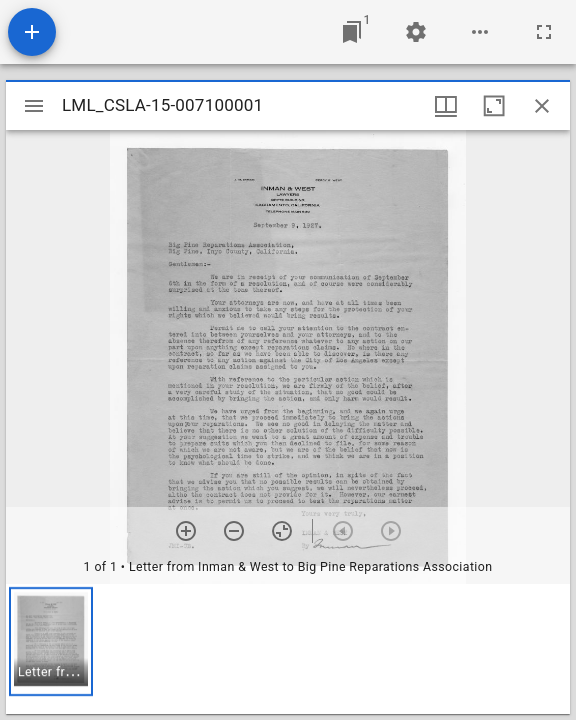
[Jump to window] (352, 32)
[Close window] (542, 106)
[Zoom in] (186, 531)
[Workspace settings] (416, 32)
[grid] (288, 649)
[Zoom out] (234, 531)
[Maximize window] (494, 106)
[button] (51, 641)
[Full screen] (544, 32)
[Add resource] (32, 32)
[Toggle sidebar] (34, 106)
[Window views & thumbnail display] (446, 106)
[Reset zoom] (282, 531)
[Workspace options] (480, 32)
